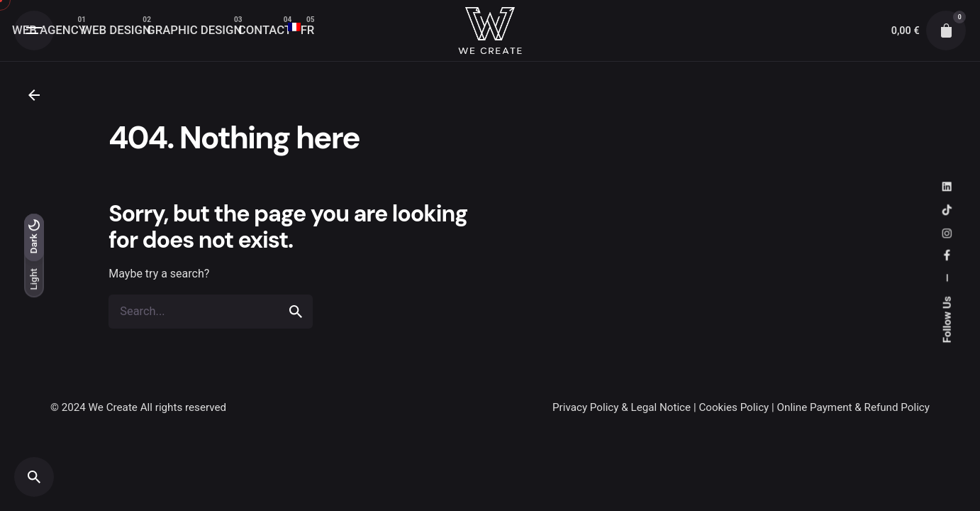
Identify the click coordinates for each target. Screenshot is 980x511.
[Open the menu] (34, 31)
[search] (296, 322)
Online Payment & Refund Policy (853, 407)
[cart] (946, 31)
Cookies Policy (734, 407)
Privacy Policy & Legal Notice (622, 407)
